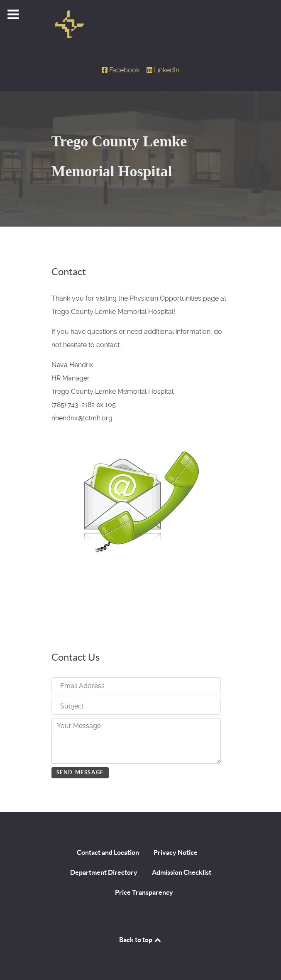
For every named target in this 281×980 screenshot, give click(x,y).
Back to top (141, 940)
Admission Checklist (182, 872)
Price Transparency (144, 892)
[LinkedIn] (163, 70)
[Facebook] (122, 70)
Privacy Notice (176, 852)
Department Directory (104, 872)
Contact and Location (108, 852)
